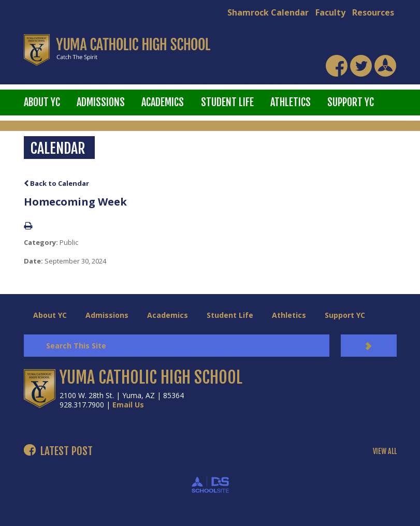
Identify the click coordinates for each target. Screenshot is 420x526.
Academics (163, 102)
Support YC (351, 102)
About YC (42, 102)
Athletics (291, 102)
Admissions (101, 102)
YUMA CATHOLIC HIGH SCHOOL (151, 377)
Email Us (128, 405)
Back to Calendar (56, 183)
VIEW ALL (385, 451)
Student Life (227, 102)
